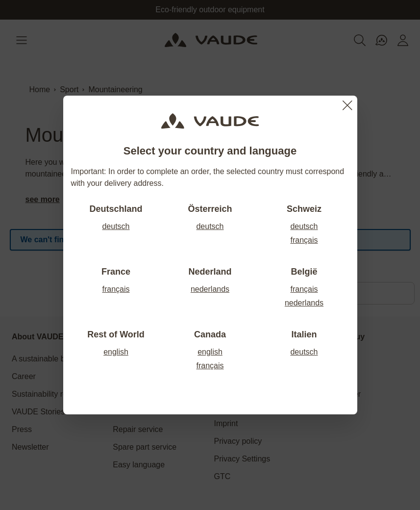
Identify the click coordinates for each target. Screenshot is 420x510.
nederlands (210, 289)
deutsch (116, 226)
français (304, 240)
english (116, 352)
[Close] (347, 105)
